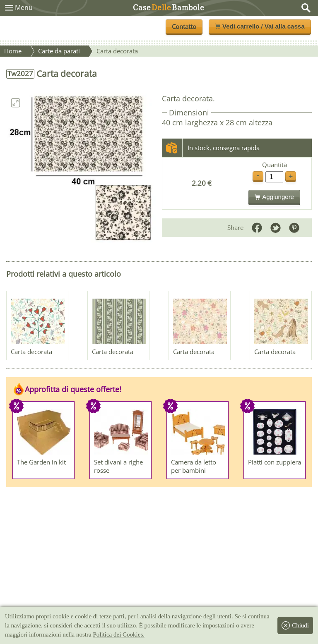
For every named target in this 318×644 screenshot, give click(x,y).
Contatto (184, 26)
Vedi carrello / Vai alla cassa (260, 26)
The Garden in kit (41, 462)
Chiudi (295, 625)
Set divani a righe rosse (118, 466)
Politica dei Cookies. (119, 634)
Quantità (275, 165)
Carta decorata (31, 352)
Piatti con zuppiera (275, 462)
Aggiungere (274, 197)
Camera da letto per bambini (194, 466)
